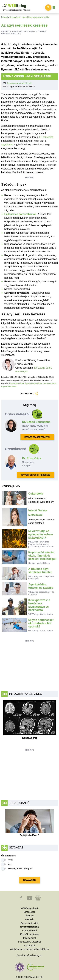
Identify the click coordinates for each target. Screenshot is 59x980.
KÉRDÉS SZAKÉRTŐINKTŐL (37, 437)
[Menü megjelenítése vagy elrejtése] (54, 8)
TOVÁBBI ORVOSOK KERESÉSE (35, 475)
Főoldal (5, 17)
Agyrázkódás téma (33, 383)
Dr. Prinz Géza (32, 458)
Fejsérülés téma (17, 383)
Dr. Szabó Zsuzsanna (36, 422)
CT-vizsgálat (46, 137)
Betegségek (15, 17)
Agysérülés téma (9, 386)
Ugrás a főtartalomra (3, 4)
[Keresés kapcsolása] (48, 7)
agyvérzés (7, 145)
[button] (21, 900)
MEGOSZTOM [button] (29, 394)
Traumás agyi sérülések (19, 83)
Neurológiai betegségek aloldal (35, 17)
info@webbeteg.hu (33, 955)
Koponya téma (50, 383)
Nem (10, 860)
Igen (10, 864)
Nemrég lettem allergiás (20, 868)
